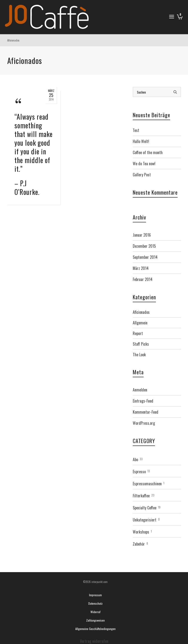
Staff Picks (141, 344)
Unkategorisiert (145, 520)
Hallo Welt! (141, 141)
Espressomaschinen (147, 484)
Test (136, 130)
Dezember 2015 (144, 246)
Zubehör (139, 544)
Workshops (141, 532)
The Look (139, 355)
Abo (135, 459)
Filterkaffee (141, 496)
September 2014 (145, 257)
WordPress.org (144, 423)
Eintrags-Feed (143, 401)
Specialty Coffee (145, 508)
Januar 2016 (142, 235)
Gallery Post (142, 175)
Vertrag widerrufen (94, 641)
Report (138, 333)
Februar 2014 (143, 279)
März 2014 (141, 268)
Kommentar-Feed (146, 412)
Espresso (139, 472)
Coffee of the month (148, 152)
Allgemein (140, 323)
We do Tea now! (144, 164)
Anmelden (140, 390)
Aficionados (141, 312)
